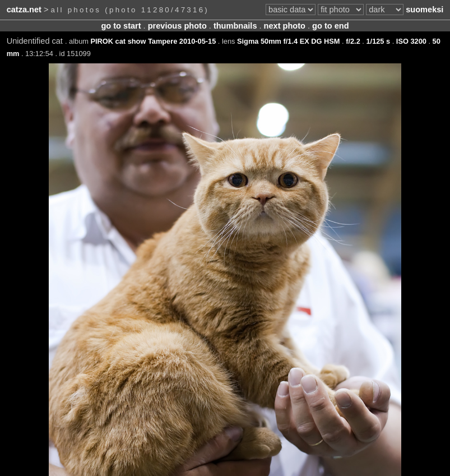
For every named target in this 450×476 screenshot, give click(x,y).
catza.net (24, 10)
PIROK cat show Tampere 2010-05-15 (154, 41)
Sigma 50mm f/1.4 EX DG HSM (288, 41)
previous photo (177, 26)
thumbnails (235, 26)
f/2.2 (353, 41)
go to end (330, 26)
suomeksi (425, 10)
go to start (121, 26)
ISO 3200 (411, 41)
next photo (285, 26)
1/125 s (378, 41)
